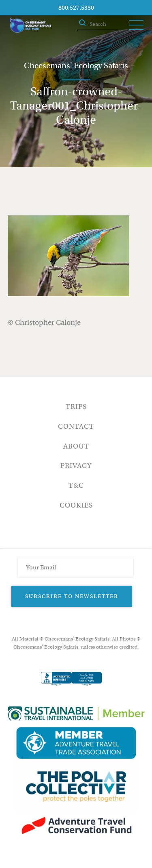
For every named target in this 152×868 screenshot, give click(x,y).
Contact (76, 427)
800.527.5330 (76, 8)
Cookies (76, 505)
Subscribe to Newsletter (72, 596)
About (76, 446)
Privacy (76, 466)
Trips (76, 407)
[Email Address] (75, 567)
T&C (76, 486)
